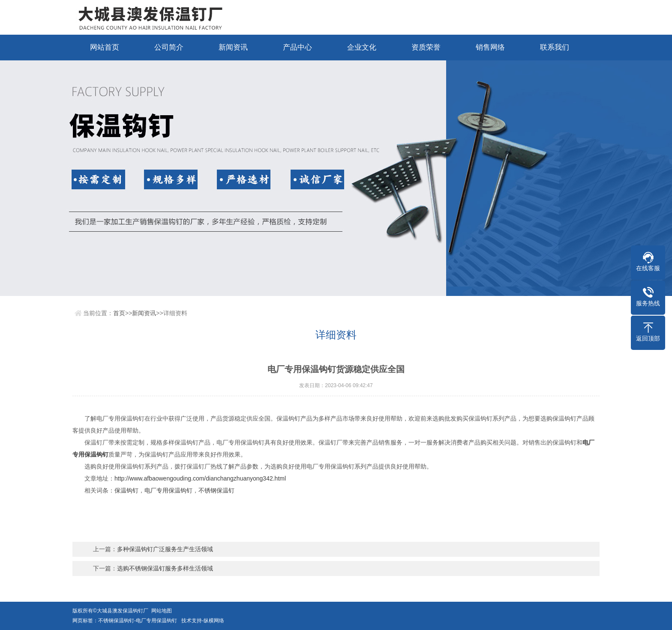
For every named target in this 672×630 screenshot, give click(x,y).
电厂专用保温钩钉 (168, 490)
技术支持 (192, 621)
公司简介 (169, 47)
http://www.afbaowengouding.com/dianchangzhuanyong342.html (200, 478)
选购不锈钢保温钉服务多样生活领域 (165, 568)
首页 (119, 313)
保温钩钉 (126, 490)
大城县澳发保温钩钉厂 (124, 611)
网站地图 (162, 611)
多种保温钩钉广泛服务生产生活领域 (165, 549)
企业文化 (362, 47)
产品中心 (297, 47)
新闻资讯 (233, 47)
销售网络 (490, 47)
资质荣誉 (426, 47)
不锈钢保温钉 (216, 490)
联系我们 (555, 47)
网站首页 (105, 47)
